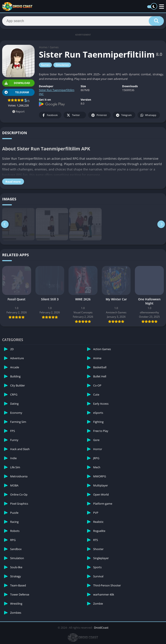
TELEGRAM (16, 92)
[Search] (83, 21)
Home (43, 47)
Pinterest (99, 115)
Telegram (124, 115)
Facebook (50, 115)
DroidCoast (101, 628)
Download (16, 83)
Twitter (73, 115)
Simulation (62, 65)
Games (54, 47)
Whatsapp (148, 115)
